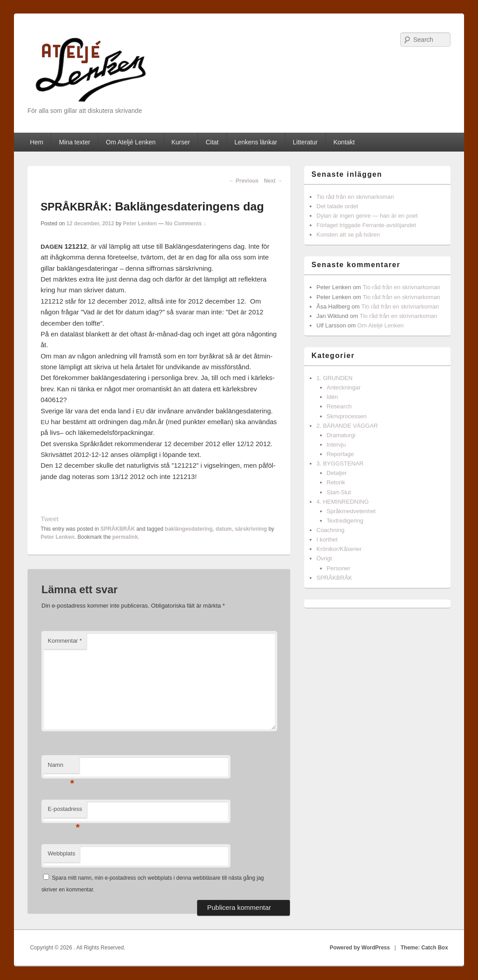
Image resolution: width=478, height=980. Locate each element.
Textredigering (345, 521)
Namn (61, 767)
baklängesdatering (189, 529)
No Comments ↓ (186, 224)
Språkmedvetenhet (351, 511)
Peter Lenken (140, 224)
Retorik (336, 482)
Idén (332, 397)
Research (339, 406)
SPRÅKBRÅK (118, 529)
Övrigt (324, 558)
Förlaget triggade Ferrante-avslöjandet (366, 225)
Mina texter (74, 142)
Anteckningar (344, 387)
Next (273, 181)
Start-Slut (339, 492)
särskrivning (251, 529)
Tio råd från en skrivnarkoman (355, 197)
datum (224, 529)
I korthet (327, 539)
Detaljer (337, 473)
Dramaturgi (341, 435)
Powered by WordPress (360, 948)
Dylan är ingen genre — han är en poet (367, 216)
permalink (125, 537)
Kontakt (344, 142)
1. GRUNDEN (334, 378)
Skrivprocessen (347, 416)
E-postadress (65, 812)
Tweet (50, 519)
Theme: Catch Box (424, 948)
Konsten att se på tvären (348, 235)
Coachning (330, 530)
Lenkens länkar (256, 142)
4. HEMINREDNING (343, 502)
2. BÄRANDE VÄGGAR (347, 426)
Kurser (181, 142)
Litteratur (305, 142)
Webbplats (61, 853)
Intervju (336, 445)
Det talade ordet (337, 206)
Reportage (340, 454)
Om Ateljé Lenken (131, 142)
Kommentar (65, 641)
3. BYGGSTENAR (340, 463)
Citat (212, 142)
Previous (244, 181)
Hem (37, 142)
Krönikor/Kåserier (339, 549)
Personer (339, 568)
